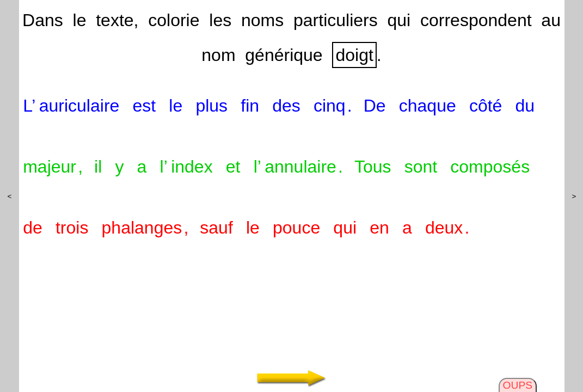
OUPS (518, 385)
